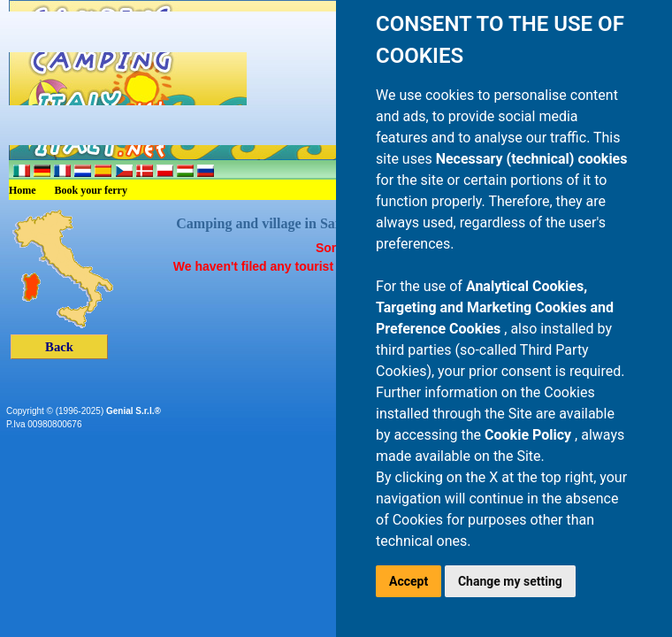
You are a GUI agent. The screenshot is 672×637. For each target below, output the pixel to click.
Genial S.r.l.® (134, 411)
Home (23, 190)
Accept (409, 581)
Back (59, 347)
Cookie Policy (530, 435)
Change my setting (510, 581)
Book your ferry (91, 190)
